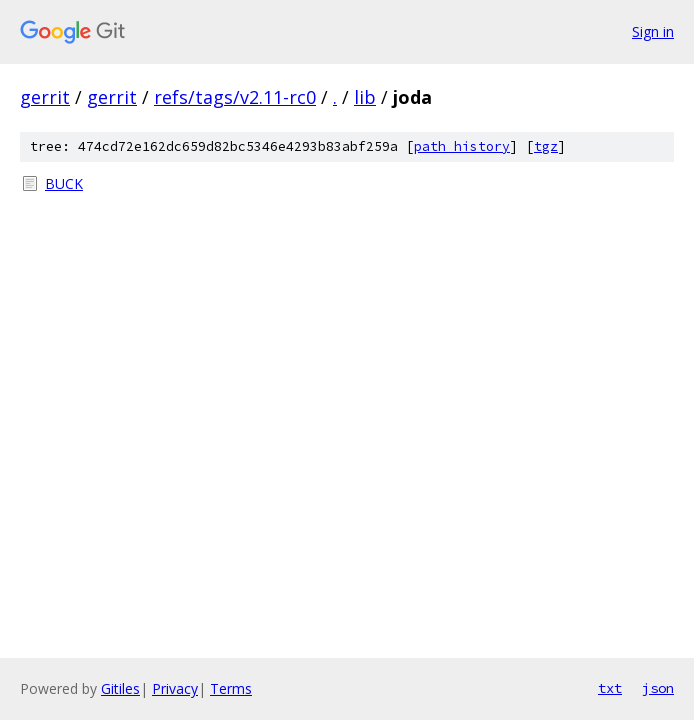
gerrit (45, 97)
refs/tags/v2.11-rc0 (235, 97)
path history (462, 146)
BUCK (64, 183)
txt (610, 688)
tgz (546, 146)
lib (365, 97)
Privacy (175, 688)
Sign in (653, 31)
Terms (231, 688)
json (658, 688)
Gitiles (120, 688)
